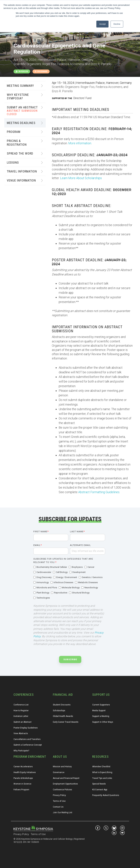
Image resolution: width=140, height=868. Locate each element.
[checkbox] (69, 583)
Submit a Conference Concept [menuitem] (28, 745)
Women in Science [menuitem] (22, 784)
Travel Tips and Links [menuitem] (102, 778)
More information (80, 143)
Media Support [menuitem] (99, 711)
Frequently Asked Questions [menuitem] (106, 795)
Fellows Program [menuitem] (21, 790)
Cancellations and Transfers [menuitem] (27, 739)
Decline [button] (117, 24)
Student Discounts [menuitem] (62, 705)
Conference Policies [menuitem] (62, 790)
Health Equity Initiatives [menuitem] (25, 772)
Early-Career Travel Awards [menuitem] (66, 722)
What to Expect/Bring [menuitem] (102, 772)
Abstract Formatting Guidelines (99, 492)
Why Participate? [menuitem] (21, 751)
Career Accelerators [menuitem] (23, 767)
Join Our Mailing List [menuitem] (63, 813)
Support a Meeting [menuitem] (101, 716)
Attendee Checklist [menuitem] (101, 767)
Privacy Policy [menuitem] (59, 795)
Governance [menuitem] (59, 772)
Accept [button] (102, 24)
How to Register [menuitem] (21, 711)
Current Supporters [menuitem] (101, 705)
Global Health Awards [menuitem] (63, 716)
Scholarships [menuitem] (59, 711)
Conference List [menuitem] (21, 705)
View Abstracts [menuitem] (21, 733)
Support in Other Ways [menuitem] (103, 722)
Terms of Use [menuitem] (59, 801)
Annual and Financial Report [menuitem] (66, 778)
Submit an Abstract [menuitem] (23, 722)
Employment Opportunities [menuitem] (65, 784)
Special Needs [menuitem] (99, 784)
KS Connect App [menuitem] (100, 790)
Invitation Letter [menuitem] (21, 716)
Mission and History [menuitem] (62, 767)
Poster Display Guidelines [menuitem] (26, 728)
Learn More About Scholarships (81, 178)
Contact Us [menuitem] (58, 807)
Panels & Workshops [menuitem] (23, 778)
